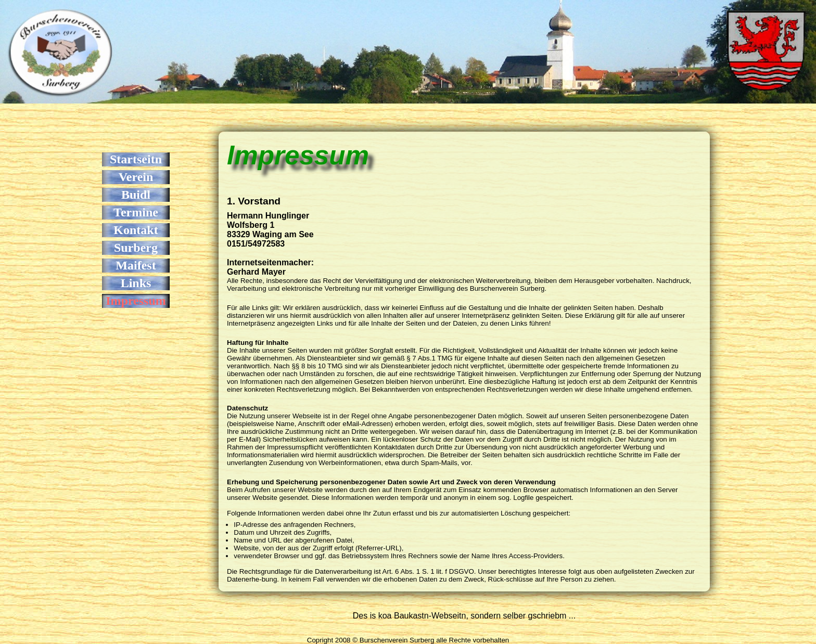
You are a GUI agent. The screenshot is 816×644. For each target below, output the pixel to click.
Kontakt (136, 230)
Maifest (136, 265)
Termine (136, 212)
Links (136, 283)
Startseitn (136, 159)
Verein (136, 177)
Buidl (136, 195)
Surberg (136, 248)
